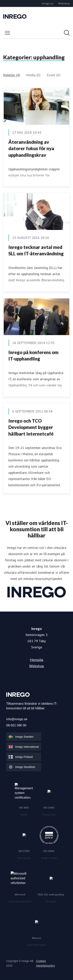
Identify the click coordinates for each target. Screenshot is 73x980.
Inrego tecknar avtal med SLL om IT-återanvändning (36, 250)
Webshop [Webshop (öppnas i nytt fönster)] (37, 666)
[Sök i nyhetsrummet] (67, 33)
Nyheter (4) (12, 75)
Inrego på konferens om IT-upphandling (33, 356)
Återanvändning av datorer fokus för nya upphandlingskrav (31, 148)
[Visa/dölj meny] (7, 33)
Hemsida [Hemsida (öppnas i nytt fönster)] (36, 660)
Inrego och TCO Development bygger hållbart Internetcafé (31, 427)
